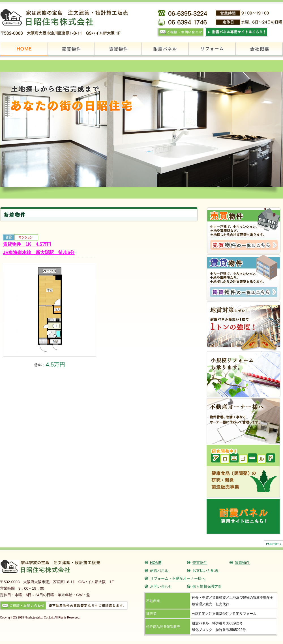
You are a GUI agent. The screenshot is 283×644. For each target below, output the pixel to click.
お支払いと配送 (205, 571)
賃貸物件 (242, 563)
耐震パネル (159, 571)
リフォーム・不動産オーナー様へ (178, 578)
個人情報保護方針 (207, 586)
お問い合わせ (161, 586)
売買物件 (200, 563)
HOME (156, 563)
